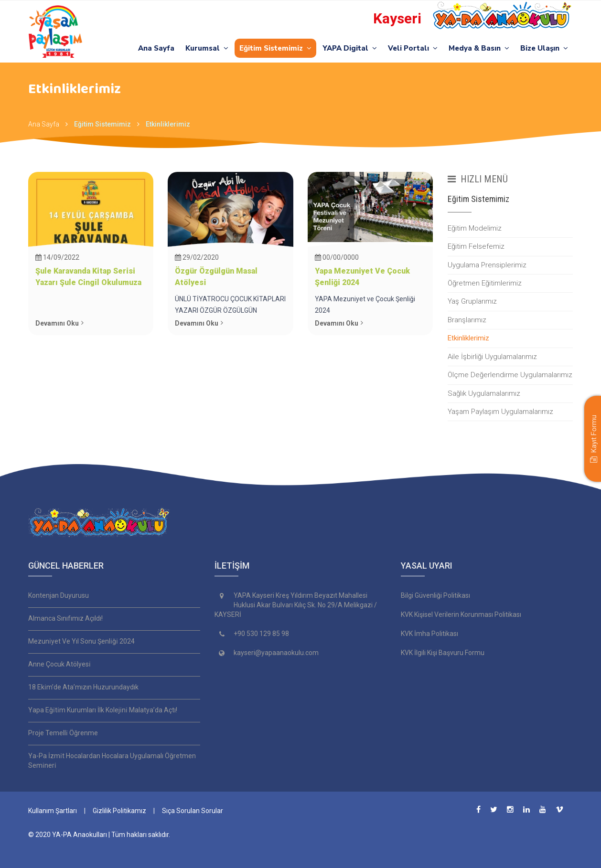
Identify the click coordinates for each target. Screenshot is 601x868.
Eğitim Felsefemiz (476, 246)
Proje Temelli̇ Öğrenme (63, 733)
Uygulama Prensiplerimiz (487, 265)
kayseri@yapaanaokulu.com (276, 653)
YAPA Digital (350, 48)
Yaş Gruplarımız (472, 301)
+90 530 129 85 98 (261, 634)
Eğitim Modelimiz (475, 228)
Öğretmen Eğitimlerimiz (485, 283)
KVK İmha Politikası (429, 634)
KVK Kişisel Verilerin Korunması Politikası (461, 614)
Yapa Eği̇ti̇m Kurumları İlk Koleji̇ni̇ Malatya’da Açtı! (103, 710)
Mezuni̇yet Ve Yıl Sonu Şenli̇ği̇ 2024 (81, 641)
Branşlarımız (467, 320)
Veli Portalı (413, 48)
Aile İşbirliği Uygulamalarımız (492, 357)
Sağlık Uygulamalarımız (484, 393)
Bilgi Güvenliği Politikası (435, 595)
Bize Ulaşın (544, 48)
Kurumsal (207, 48)
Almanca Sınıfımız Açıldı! (65, 618)
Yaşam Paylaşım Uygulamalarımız (500, 412)
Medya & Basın (479, 48)
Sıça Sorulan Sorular (193, 811)
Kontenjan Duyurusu (59, 595)
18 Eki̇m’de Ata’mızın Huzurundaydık (83, 687)
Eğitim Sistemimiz (275, 48)
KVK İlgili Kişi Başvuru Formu (443, 653)
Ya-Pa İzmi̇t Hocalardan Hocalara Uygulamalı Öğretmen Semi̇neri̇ (112, 761)
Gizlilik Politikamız (119, 811)
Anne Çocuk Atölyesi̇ (59, 664)
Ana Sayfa (156, 48)
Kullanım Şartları (53, 811)
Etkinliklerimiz (168, 124)
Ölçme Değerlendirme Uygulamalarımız (510, 375)
